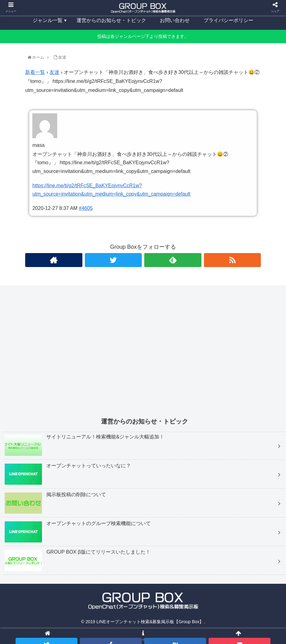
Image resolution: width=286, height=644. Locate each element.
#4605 (86, 208)
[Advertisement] (145, 356)
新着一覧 (35, 72)
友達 (54, 72)
